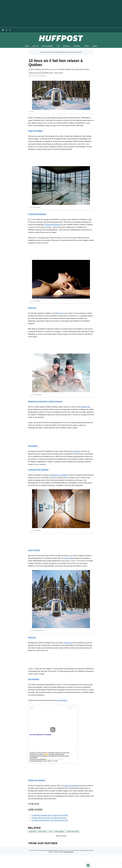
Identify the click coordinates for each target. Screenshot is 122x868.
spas (51, 832)
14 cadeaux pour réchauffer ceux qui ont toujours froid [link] (50, 820)
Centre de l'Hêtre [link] (68, 558)
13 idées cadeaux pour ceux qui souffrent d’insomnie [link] (49, 818)
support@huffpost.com (68, 852)
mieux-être (42, 832)
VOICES (86, 46)
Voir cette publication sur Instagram (40, 735)
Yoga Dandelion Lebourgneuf (55, 759)
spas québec (60, 832)
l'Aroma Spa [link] (67, 643)
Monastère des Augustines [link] (59, 475)
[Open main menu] (3, 30)
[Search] (10, 30)
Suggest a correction (61, 836)
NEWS (27, 46)
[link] (35, 131)
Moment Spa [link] (86, 407)
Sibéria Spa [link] (58, 313)
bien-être (32, 832)
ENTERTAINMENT (48, 46)
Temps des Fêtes (73, 832)
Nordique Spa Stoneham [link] (70, 786)
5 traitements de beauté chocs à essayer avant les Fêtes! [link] (50, 815)
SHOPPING (67, 46)
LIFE (58, 46)
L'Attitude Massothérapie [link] (52, 225)
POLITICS (36, 46)
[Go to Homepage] (88, 865)
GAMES (95, 46)
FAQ (56, 852)
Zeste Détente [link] (75, 451)
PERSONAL (77, 46)
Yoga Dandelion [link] (62, 700)
